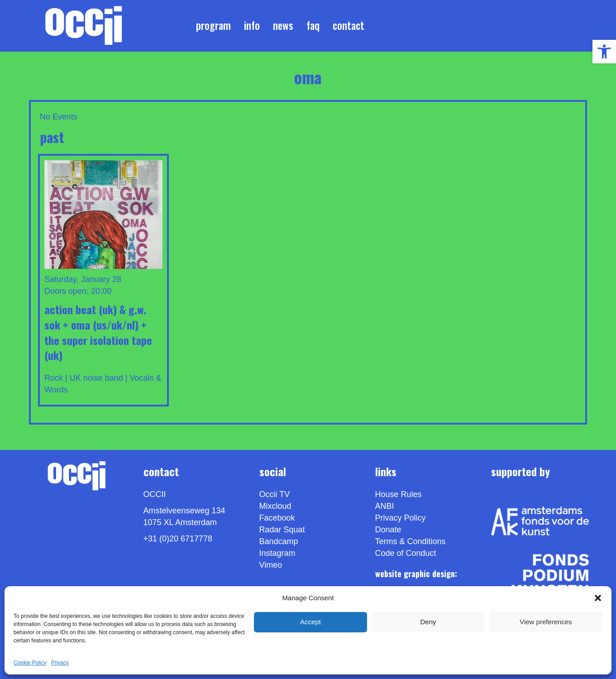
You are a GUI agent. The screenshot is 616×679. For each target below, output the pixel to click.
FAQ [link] (313, 25)
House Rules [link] (399, 494)
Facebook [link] (277, 518)
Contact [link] (349, 25)
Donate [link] (388, 530)
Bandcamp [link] (279, 541)
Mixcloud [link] (275, 506)
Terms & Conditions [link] (411, 541)
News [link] (283, 25)
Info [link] (252, 25)
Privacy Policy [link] (401, 518)
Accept (310, 622)
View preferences (546, 622)
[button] (598, 598)
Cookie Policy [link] (30, 663)
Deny (428, 622)
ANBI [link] (385, 506)
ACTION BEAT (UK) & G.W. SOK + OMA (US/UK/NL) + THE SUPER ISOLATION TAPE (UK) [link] (98, 332)
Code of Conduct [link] (406, 553)
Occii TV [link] (275, 494)
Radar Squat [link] (282, 530)
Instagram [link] (277, 553)
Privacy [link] (60, 663)
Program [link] (213, 25)
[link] (604, 52)
